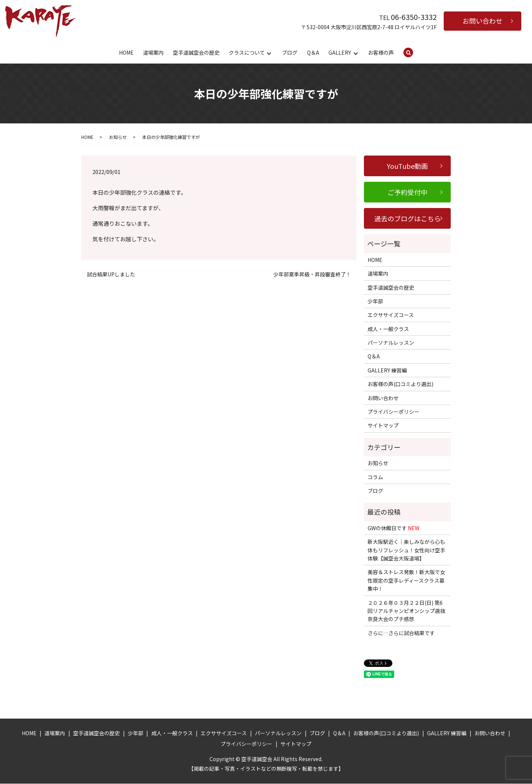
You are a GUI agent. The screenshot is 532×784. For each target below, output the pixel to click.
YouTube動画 (407, 166)
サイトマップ (383, 426)
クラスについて (247, 52)
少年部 (375, 301)
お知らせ (118, 137)
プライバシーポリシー (393, 412)
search (413, 53)
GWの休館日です (393, 528)
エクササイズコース (391, 315)
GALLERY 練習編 (387, 371)
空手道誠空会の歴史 (196, 52)
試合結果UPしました (111, 275)
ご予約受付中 (407, 192)
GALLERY (340, 52)
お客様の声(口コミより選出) (400, 384)
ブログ (290, 52)
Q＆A (313, 52)
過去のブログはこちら (407, 219)
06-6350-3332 (414, 17)
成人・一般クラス (388, 329)
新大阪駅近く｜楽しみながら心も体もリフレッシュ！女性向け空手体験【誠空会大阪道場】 (406, 550)
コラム (375, 477)
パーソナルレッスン (391, 343)
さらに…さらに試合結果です (401, 633)
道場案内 (153, 52)
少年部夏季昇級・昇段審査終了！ (312, 275)
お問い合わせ (482, 21)
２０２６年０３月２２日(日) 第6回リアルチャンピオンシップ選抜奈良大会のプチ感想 (406, 611)
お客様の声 (381, 52)
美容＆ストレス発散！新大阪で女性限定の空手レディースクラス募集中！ (406, 581)
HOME (126, 52)
